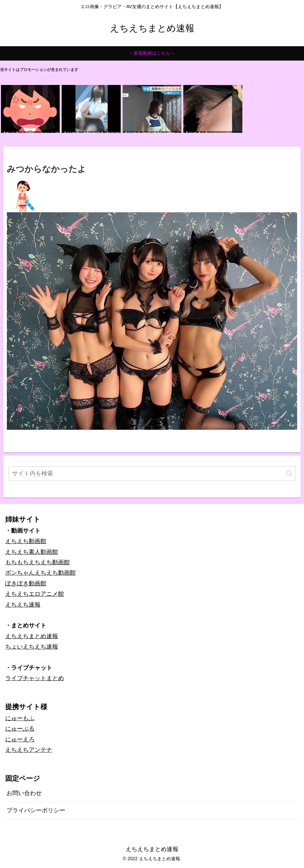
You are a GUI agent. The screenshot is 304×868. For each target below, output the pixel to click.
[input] (152, 474)
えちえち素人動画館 (32, 552)
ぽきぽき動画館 (26, 583)
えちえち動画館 (26, 541)
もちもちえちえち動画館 (38, 562)
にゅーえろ (20, 739)
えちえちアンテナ (29, 750)
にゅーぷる (20, 729)
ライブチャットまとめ (35, 678)
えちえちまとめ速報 (32, 636)
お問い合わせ (24, 793)
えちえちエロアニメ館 (35, 594)
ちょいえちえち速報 (32, 647)
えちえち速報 (23, 605)
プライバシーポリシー (36, 810)
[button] (289, 473)
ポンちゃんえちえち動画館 (40, 573)
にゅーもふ (20, 718)
